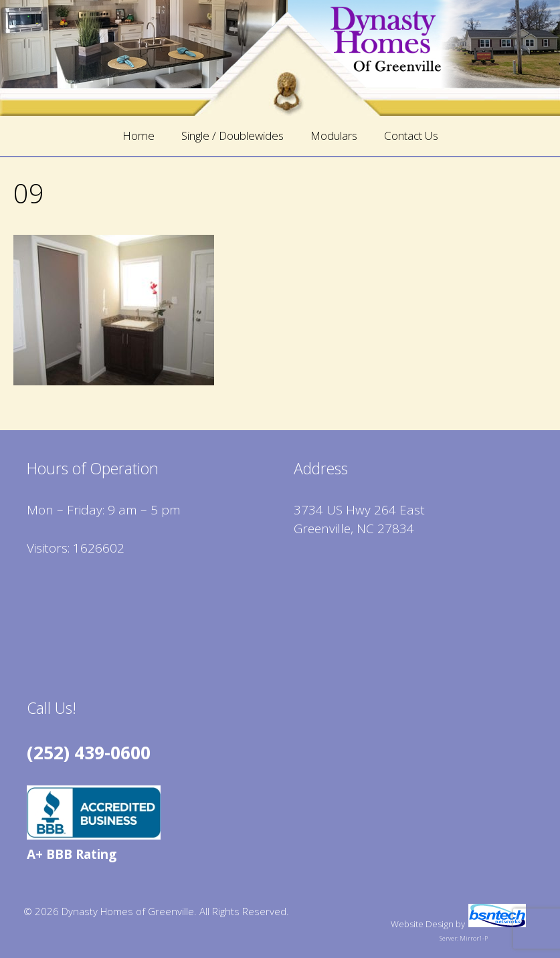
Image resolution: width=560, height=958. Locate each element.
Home (138, 135)
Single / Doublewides (232, 135)
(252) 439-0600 (89, 753)
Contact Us (411, 135)
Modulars (334, 135)
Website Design (422, 924)
